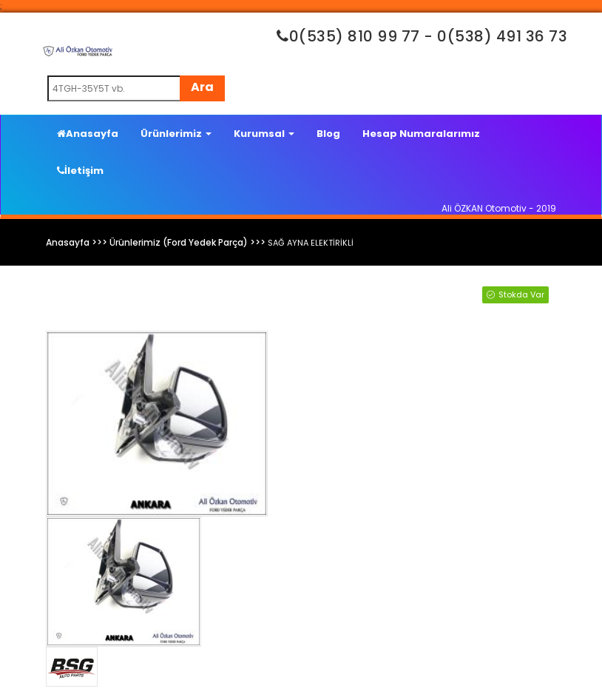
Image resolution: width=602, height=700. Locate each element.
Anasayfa (88, 134)
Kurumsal (264, 134)
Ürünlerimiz (176, 134)
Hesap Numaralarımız (421, 134)
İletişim (80, 171)
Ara (202, 87)
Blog (328, 134)
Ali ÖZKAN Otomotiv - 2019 (499, 208)
